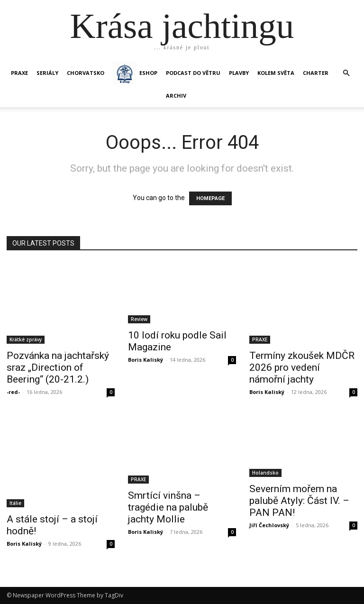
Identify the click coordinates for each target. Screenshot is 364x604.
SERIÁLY (47, 73)
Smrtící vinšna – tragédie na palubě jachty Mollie (168, 507)
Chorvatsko (86, 73)
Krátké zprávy (26, 339)
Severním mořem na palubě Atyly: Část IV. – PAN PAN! (299, 501)
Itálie (15, 503)
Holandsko (265, 473)
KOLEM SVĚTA (276, 73)
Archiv (176, 96)
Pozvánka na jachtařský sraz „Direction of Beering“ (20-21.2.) (58, 367)
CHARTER (316, 73)
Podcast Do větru (193, 73)
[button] (346, 73)
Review (139, 319)
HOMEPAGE (210, 198)
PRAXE (19, 73)
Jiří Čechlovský (269, 525)
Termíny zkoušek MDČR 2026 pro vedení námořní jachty (302, 367)
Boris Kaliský (146, 360)
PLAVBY (239, 73)
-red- (13, 392)
